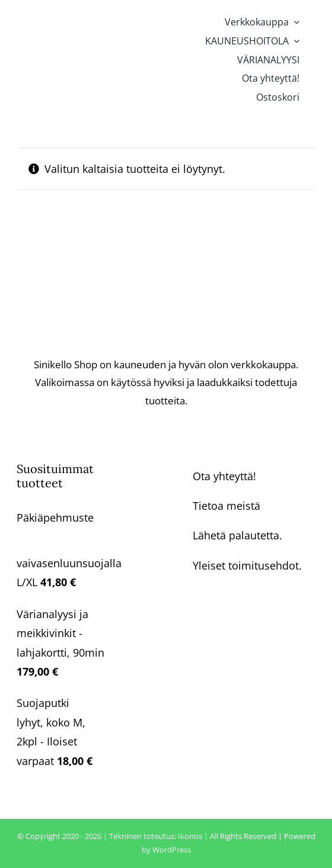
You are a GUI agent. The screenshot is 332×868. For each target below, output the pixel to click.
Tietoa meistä (226, 506)
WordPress (172, 850)
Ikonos (190, 836)
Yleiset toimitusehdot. (247, 565)
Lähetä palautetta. (237, 535)
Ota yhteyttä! (224, 476)
